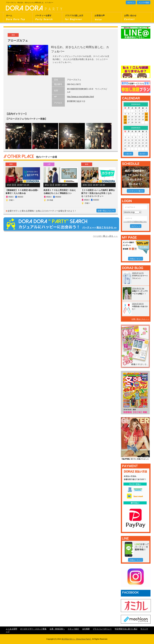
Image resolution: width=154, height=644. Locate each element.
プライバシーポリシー (102, 629)
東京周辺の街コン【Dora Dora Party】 (76, 639)
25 (146, 120)
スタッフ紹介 (73, 629)
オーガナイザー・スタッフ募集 (33, 629)
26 (125, 123)
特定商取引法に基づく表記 (126, 629)
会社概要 (86, 629)
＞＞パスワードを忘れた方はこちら (135, 222)
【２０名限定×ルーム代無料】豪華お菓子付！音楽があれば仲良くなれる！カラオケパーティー (98, 193)
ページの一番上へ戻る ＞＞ (105, 236)
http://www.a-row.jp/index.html (80, 97)
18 (146, 117)
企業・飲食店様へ (57, 629)
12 (125, 117)
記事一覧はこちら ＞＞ (140, 319)
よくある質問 (11, 629)
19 (125, 120)
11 (146, 114)
